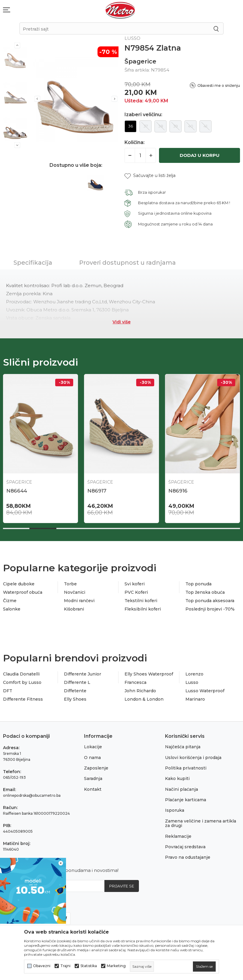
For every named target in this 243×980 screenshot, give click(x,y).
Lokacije (93, 747)
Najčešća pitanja (183, 747)
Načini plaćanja (181, 789)
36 (130, 126)
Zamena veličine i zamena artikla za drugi (201, 823)
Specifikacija (33, 263)
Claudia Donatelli (21, 674)
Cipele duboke (19, 584)
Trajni (65, 966)
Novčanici (75, 592)
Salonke (12, 609)
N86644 (17, 491)
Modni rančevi (79, 601)
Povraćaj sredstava (185, 847)
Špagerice (140, 61)
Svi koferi (135, 584)
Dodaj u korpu (200, 155)
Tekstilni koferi (141, 601)
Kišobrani (74, 609)
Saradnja (93, 778)
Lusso (192, 682)
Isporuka (175, 810)
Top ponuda (198, 584)
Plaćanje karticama (186, 800)
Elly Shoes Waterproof (149, 674)
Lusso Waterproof (205, 691)
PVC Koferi (136, 592)
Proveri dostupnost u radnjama (127, 263)
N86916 (178, 491)
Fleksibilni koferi (143, 609)
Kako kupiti (177, 778)
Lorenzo (194, 674)
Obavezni (42, 966)
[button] (150, 176)
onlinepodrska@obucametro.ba (32, 795)
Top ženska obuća (205, 592)
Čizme (10, 601)
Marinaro (195, 699)
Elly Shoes (75, 699)
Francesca (135, 682)
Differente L (77, 682)
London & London (144, 699)
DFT (8, 691)
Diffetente (75, 691)
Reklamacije (178, 836)
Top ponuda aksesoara (210, 601)
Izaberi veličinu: (143, 115)
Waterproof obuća (23, 592)
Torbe (70, 584)
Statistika (89, 966)
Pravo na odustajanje (188, 857)
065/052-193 (14, 777)
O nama (92, 758)
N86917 (97, 491)
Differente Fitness (23, 699)
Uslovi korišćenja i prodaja (193, 758)
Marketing (116, 966)
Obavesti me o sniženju (219, 85)
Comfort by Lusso (22, 682)
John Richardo (140, 691)
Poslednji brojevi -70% (210, 609)
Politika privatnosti (186, 768)
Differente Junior (82, 674)
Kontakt (93, 789)
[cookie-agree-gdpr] (204, 967)
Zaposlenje (96, 768)
